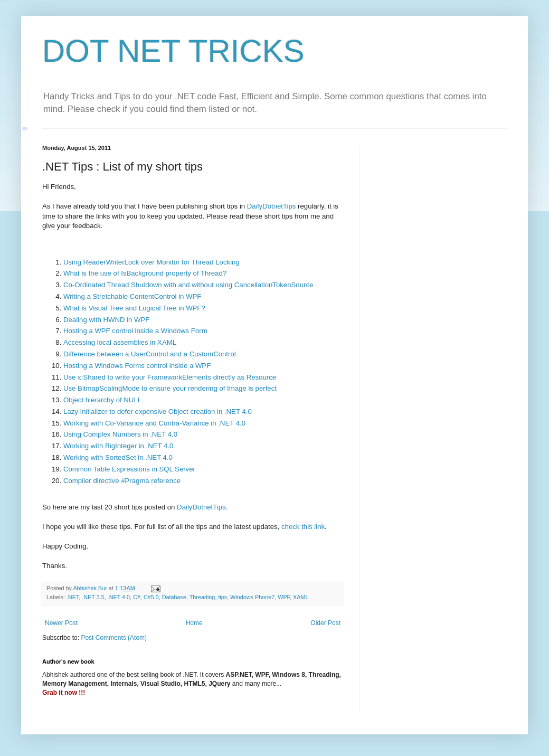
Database (174, 597)
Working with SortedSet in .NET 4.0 (118, 457)
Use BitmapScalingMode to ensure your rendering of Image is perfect (170, 388)
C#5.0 (151, 597)
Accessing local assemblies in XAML (120, 342)
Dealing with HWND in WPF (106, 320)
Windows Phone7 (252, 597)
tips (223, 597)
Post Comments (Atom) (114, 638)
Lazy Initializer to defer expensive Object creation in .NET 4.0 (158, 412)
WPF (284, 597)
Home (194, 623)
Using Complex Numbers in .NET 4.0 (120, 434)
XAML (301, 597)
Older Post (325, 623)
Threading (202, 597)
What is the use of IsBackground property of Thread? (145, 273)
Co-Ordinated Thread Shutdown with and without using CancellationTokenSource (188, 285)
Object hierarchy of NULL (102, 400)
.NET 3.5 (93, 597)
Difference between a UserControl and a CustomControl (150, 354)
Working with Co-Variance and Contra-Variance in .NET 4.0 (154, 423)
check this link (303, 527)
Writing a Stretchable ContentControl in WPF (132, 296)
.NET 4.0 (119, 597)
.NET (73, 597)
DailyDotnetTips (270, 206)
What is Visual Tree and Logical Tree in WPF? (134, 308)
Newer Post (61, 623)
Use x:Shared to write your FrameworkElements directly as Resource (170, 377)
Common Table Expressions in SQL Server (129, 469)
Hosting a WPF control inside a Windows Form (135, 331)
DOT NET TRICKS (173, 51)
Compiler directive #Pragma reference (122, 481)
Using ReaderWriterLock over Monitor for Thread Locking (152, 262)
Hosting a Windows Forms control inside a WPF (137, 366)
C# (137, 597)
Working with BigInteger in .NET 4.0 (118, 446)
